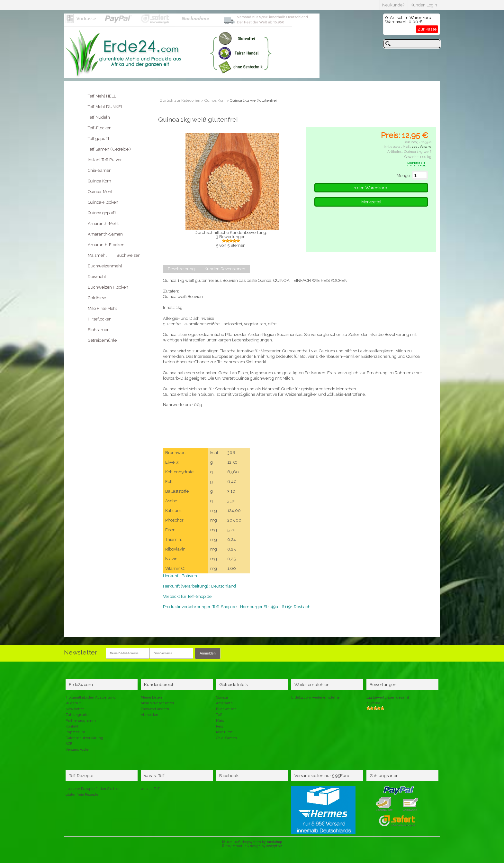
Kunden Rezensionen (225, 269)
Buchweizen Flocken (108, 287)
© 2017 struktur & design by (252, 846)
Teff (219, 715)
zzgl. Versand (422, 147)
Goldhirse (97, 298)
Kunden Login (424, 5)
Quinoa (222, 697)
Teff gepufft (99, 139)
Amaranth (224, 703)
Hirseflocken (100, 319)
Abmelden (149, 715)
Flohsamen (99, 330)
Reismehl (97, 277)
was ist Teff (150, 789)
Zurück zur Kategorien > (182, 100)
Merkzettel (371, 202)
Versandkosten (78, 750)
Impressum (75, 732)
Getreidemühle (102, 340)
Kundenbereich (159, 684)
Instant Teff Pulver (105, 160)
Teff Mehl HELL (102, 96)
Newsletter (75, 709)
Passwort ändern (155, 709)
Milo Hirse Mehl (102, 308)
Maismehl (97, 255)
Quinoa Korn (99, 181)
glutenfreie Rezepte (82, 795)
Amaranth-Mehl (103, 223)
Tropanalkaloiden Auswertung (91, 697)
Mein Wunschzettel (157, 703)
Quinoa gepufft (102, 213)
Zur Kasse (427, 29)
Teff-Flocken (100, 128)
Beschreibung (181, 269)
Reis (220, 726)
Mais (220, 721)
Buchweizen (128, 255)
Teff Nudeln (99, 117)
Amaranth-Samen (105, 234)
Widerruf (73, 703)
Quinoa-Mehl (100, 192)
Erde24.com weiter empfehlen (316, 697)
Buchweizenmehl (105, 266)
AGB (69, 744)
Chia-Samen (100, 170)
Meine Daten (151, 697)
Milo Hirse (224, 732)
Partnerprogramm (81, 721)
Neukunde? (393, 5)
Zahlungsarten (78, 715)
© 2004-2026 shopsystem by (252, 842)
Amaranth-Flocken (106, 245)
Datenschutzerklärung (84, 738)
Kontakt (72, 726)
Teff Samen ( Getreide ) (109, 149)
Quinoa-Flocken (103, 202)
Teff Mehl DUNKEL (105, 107)
